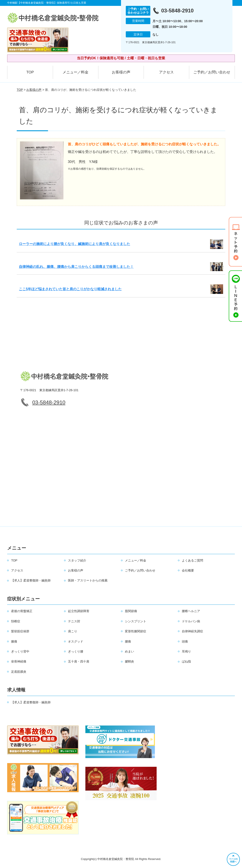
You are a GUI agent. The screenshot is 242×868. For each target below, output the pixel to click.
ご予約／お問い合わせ (212, 72)
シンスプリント (136, 621)
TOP (30, 72)
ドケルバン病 (191, 621)
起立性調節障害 (79, 611)
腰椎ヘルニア (191, 611)
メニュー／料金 (75, 72)
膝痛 (14, 641)
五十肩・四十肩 (79, 661)
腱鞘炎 (129, 661)
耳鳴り (186, 651)
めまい (129, 651)
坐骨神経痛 (19, 661)
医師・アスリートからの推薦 (88, 580)
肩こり (73, 631)
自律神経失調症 (192, 631)
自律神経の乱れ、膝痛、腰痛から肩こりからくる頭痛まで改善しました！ (76, 267)
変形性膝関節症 (136, 631)
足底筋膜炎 (19, 672)
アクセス (166, 72)
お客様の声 (121, 72)
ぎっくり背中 (20, 651)
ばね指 (186, 661)
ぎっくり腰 (76, 651)
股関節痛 (131, 611)
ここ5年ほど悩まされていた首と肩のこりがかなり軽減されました (70, 289)
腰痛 (128, 641)
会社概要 (188, 570)
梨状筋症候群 (20, 631)
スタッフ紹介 (77, 560)
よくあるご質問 (192, 560)
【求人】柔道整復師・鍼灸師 (31, 580)
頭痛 (185, 641)
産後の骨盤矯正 (22, 611)
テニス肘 (74, 621)
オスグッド (76, 641)
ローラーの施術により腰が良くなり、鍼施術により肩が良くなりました (75, 244)
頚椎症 (16, 621)
